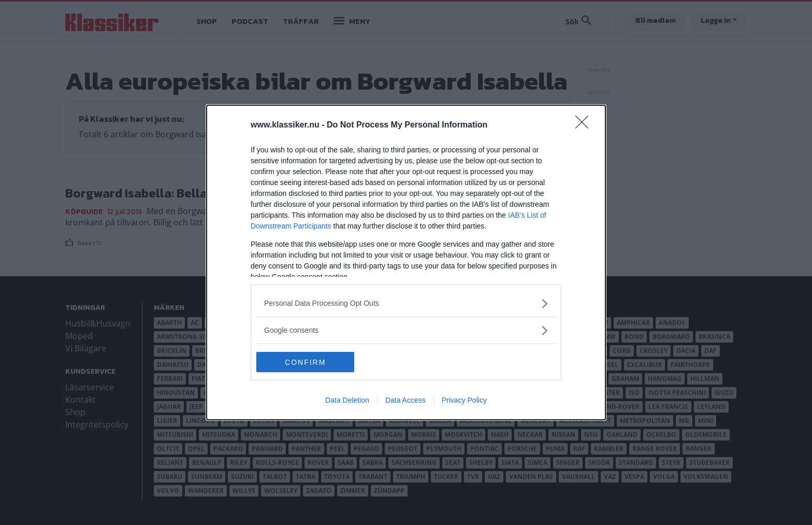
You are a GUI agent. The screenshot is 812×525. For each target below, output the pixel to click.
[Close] (585, 125)
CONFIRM (305, 362)
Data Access (405, 401)
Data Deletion (347, 401)
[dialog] (406, 263)
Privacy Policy (464, 401)
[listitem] (406, 303)
